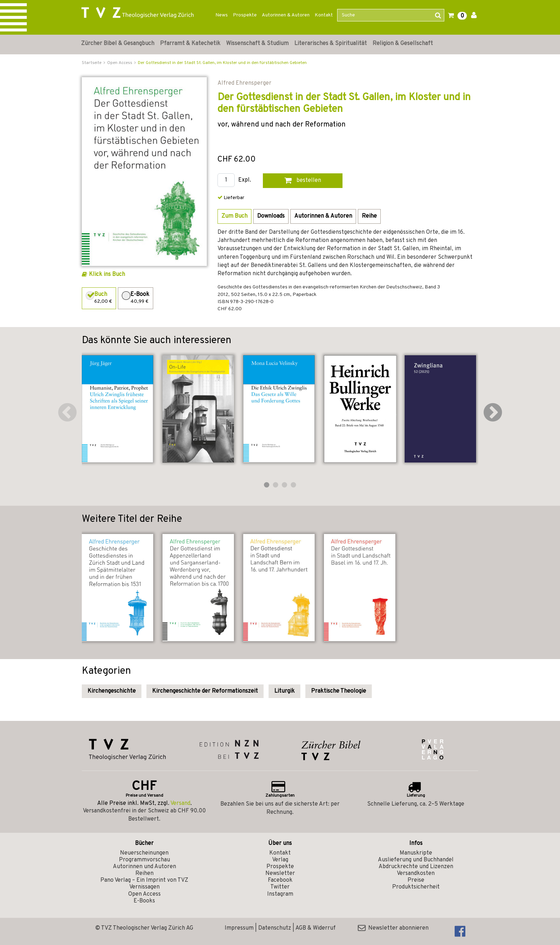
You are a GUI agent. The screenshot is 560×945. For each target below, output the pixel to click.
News (222, 15)
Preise (416, 880)
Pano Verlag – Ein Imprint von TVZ (144, 880)
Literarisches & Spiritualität (331, 44)
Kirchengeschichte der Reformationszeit (205, 691)
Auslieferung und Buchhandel (416, 860)
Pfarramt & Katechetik (190, 44)
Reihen (144, 874)
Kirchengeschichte (112, 691)
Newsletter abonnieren (393, 928)
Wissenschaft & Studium (257, 44)
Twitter (280, 887)
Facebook (280, 880)
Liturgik (284, 691)
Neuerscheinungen (144, 853)
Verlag (280, 860)
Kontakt (324, 15)
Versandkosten (416, 874)
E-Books (144, 901)
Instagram (280, 894)
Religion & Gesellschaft (403, 44)
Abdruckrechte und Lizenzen (416, 867)
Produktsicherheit (416, 887)
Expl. (245, 180)
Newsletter (280, 874)
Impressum (239, 928)
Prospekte (245, 15)
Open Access (144, 894)
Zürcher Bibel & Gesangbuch (118, 44)
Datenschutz (275, 928)
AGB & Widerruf (316, 928)
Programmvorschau (144, 860)
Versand (180, 803)
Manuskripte (416, 853)
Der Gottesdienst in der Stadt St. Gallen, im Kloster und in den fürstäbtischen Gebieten (222, 63)
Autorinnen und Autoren (144, 867)
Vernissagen (144, 887)
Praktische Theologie (339, 691)
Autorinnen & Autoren (286, 15)
